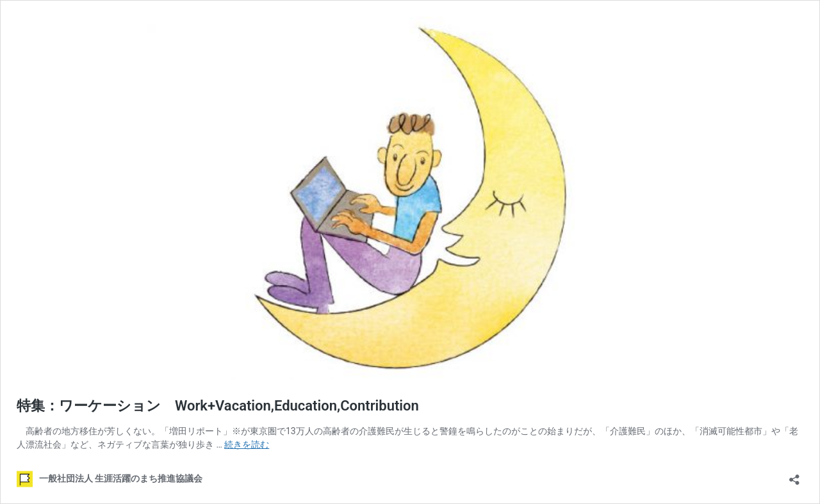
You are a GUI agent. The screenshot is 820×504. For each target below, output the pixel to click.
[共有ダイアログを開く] (794, 476)
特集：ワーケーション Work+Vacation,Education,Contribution (218, 406)
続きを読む (247, 444)
